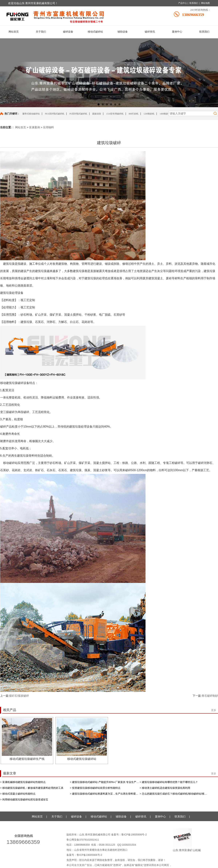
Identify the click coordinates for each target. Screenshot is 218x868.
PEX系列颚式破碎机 (55, 114)
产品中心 (183, 3)
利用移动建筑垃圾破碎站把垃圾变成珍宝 (25, 799)
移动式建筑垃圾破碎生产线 (27, 759)
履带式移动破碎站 (31, 114)
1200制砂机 (149, 114)
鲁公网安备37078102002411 (83, 840)
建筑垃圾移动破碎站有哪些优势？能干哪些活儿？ (170, 782)
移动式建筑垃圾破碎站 (82, 759)
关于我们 (57, 816)
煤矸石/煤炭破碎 (19, 696)
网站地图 (205, 3)
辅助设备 (121, 816)
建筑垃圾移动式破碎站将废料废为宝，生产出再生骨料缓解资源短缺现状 (113, 794)
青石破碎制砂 (210, 696)
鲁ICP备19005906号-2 (134, 835)
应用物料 (49, 127)
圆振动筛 (97, 114)
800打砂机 (134, 114)
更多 (214, 710)
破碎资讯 (141, 816)
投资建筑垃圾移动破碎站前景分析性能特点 (96, 788)
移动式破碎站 (99, 816)
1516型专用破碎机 (115, 114)
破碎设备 (76, 816)
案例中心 (160, 816)
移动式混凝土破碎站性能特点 (19, 794)
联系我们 (194, 3)
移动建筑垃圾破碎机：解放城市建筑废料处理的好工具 (33, 788)
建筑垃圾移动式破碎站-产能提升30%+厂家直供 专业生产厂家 (107, 782)
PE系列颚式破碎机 (78, 114)
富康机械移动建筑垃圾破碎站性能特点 (24, 782)
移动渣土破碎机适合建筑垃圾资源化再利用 (166, 788)
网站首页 (19, 127)
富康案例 (35, 127)
